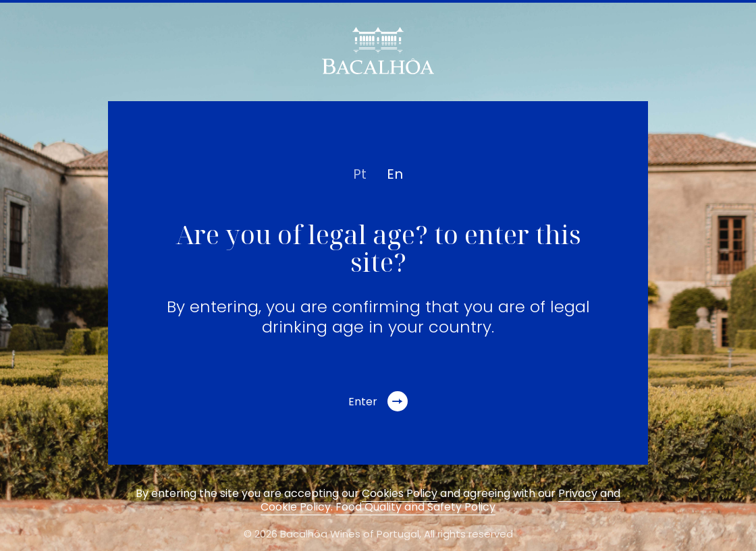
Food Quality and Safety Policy (415, 507)
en (395, 174)
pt (360, 174)
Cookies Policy (400, 493)
